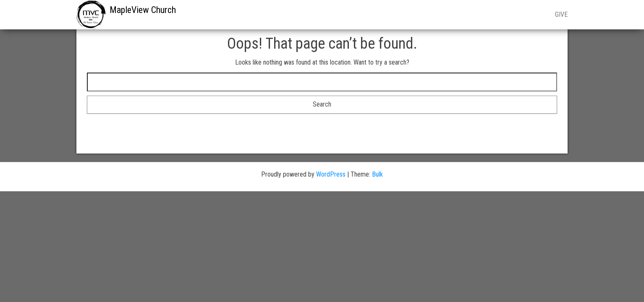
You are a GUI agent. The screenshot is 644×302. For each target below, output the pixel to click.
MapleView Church (143, 10)
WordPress (331, 174)
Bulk (377, 174)
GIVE (561, 14)
